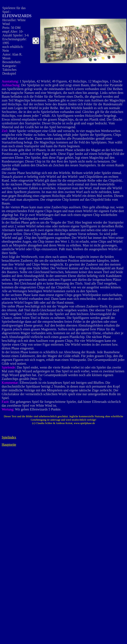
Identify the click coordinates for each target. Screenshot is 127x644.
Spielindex (9, 437)
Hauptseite (9, 444)
